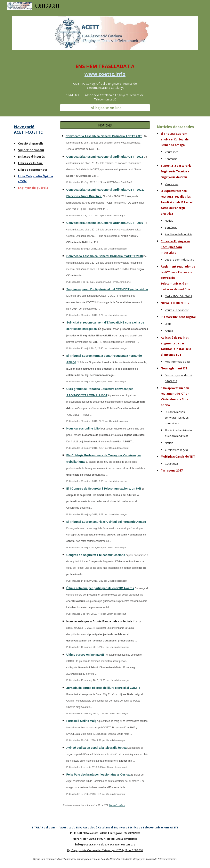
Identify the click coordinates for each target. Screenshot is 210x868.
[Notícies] (105, 125)
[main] (105, 82)
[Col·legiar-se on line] (105, 108)
